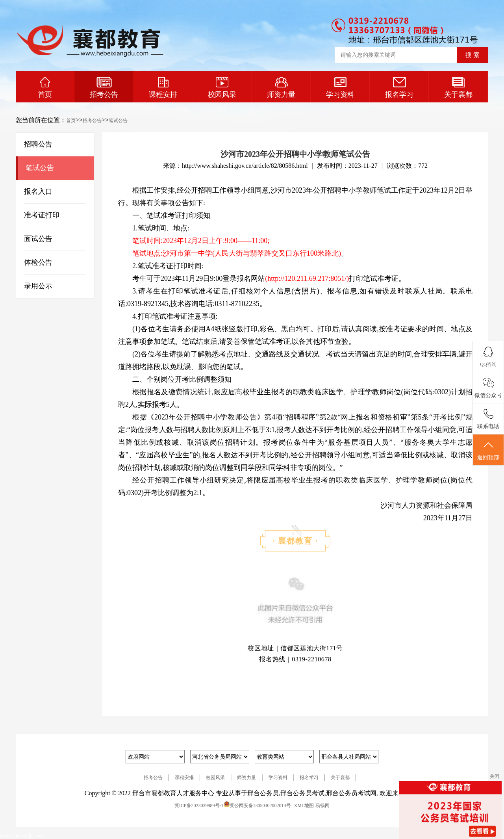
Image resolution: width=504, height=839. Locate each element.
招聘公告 (38, 144)
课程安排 (163, 88)
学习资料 (340, 88)
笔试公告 (118, 121)
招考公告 (104, 88)
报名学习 (399, 88)
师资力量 (281, 88)
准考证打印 (42, 215)
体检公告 (38, 262)
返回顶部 (488, 450)
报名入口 (38, 191)
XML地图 (304, 806)
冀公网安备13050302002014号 (260, 806)
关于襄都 (458, 88)
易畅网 (322, 806)
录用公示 (38, 286)
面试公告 (38, 239)
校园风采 (222, 88)
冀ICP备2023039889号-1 (199, 806)
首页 (45, 88)
